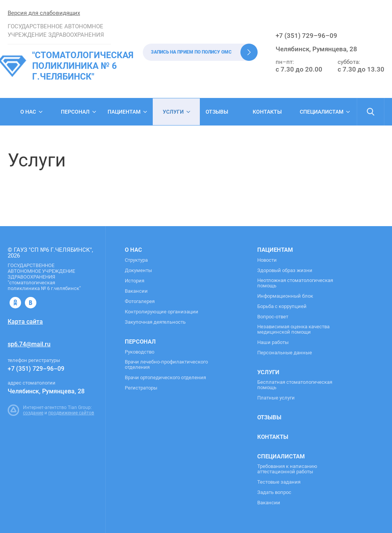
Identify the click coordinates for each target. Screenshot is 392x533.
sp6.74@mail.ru (29, 344)
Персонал (75, 112)
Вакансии (136, 291)
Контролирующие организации (162, 312)
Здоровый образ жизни (285, 271)
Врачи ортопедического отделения (165, 378)
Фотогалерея (140, 302)
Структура (136, 260)
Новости (267, 260)
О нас (28, 112)
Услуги (173, 112)
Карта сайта (25, 322)
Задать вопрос (274, 492)
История (135, 281)
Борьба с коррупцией (282, 306)
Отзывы (217, 112)
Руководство (140, 352)
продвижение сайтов (71, 413)
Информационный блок (285, 296)
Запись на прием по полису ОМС (191, 52)
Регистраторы (141, 388)
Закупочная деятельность (155, 322)
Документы (138, 271)
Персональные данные (285, 353)
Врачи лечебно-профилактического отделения (166, 365)
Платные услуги (276, 398)
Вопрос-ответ (273, 317)
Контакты (267, 112)
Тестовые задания (279, 482)
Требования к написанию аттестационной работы (287, 469)
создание (33, 413)
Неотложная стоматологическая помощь (295, 283)
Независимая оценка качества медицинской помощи (293, 329)
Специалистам (322, 112)
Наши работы (273, 342)
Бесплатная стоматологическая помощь (295, 385)
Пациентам (124, 112)
